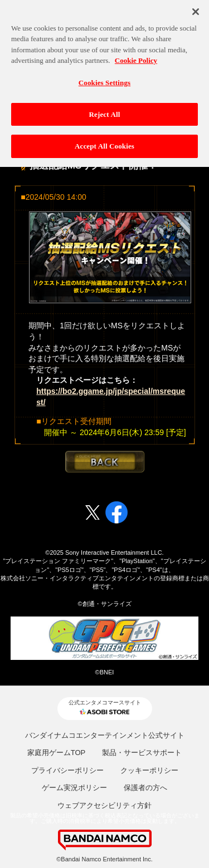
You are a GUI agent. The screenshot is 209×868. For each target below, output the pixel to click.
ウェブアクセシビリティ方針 (104, 805)
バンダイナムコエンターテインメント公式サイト (105, 735)
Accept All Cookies (104, 144)
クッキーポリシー (149, 770)
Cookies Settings (104, 80)
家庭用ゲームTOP (57, 753)
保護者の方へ (145, 788)
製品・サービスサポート (142, 753)
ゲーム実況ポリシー (74, 788)
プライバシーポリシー (67, 770)
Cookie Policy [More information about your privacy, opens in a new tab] (136, 58)
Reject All (105, 112)
